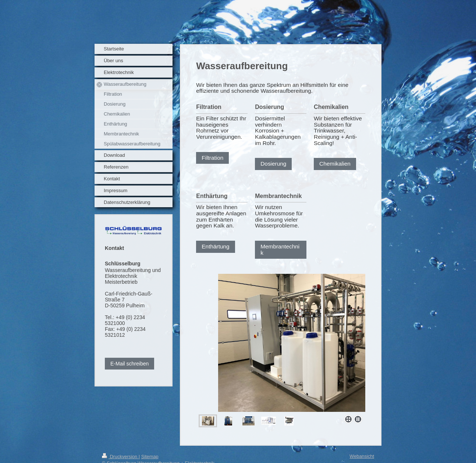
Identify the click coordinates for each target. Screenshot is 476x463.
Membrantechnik (280, 250)
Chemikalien (335, 164)
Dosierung (273, 164)
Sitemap (150, 457)
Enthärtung (215, 246)
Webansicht (362, 456)
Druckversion (120, 457)
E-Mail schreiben (129, 364)
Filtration (212, 158)
